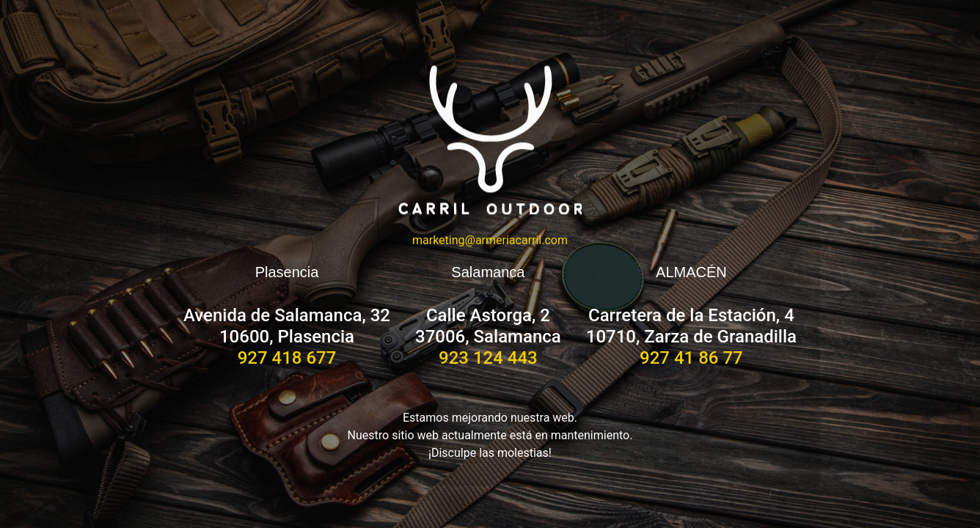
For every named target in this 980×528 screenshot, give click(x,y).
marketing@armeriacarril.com (490, 240)
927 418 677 (287, 358)
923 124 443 (488, 358)
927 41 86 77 (691, 358)
